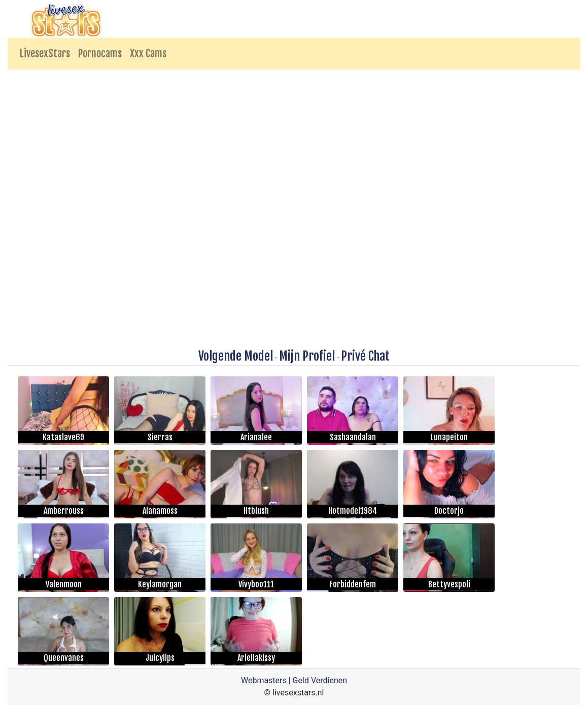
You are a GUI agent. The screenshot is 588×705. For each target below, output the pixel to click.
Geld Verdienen (320, 680)
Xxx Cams (148, 54)
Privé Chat (365, 356)
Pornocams (100, 54)
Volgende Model (236, 356)
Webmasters (264, 680)
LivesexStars (45, 54)
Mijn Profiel (307, 356)
